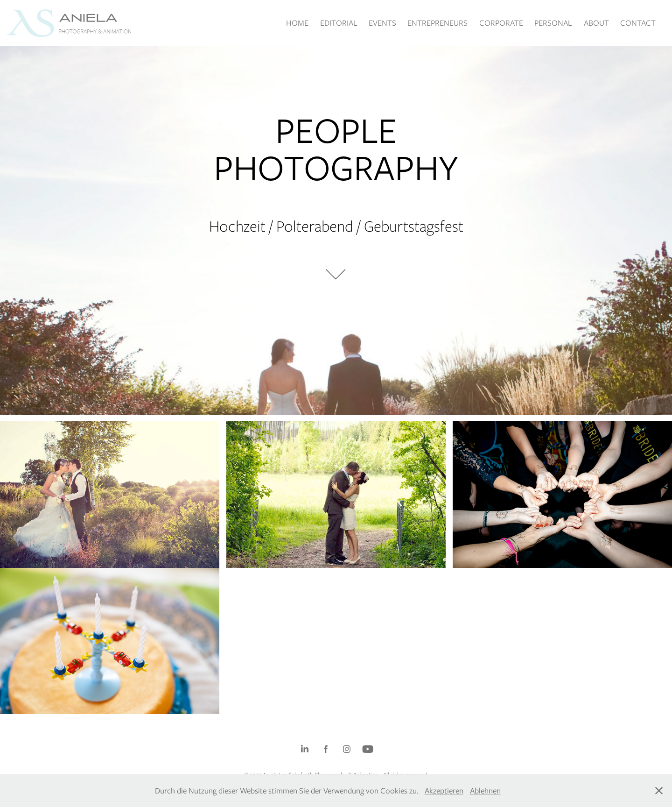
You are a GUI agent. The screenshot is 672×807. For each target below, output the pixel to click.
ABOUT (596, 23)
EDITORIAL (339, 23)
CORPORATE (501, 23)
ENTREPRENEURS (437, 23)
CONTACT (638, 23)
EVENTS (382, 23)
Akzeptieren (444, 791)
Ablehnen (485, 791)
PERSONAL (553, 23)
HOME (297, 23)
